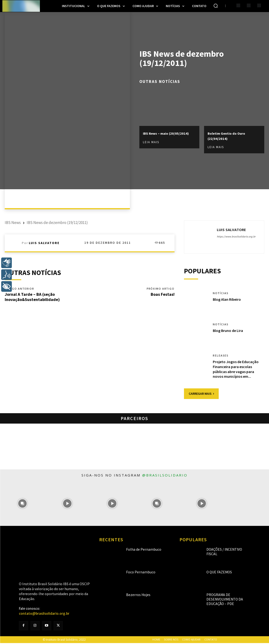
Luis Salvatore (44, 243)
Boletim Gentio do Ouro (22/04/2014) (230, 136)
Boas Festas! (163, 295)
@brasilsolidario (165, 476)
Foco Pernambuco (137, 573)
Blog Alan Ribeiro (227, 300)
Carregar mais (201, 395)
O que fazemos (217, 573)
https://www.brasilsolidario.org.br (236, 236)
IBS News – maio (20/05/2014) (158, 136)
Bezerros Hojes (135, 596)
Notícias (221, 294)
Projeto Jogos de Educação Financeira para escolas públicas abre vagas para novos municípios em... (236, 370)
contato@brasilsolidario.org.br (44, 614)
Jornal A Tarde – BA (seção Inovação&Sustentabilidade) (32, 298)
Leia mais (151, 148)
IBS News (13, 223)
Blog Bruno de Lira (228, 331)
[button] (216, 6)
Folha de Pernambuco (139, 550)
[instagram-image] (22, 504)
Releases (222, 356)
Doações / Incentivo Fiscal (225, 550)
